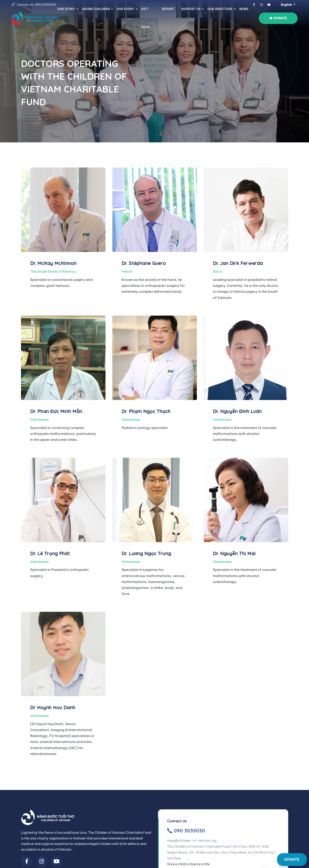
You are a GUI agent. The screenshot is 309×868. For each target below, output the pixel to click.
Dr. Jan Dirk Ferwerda (238, 263)
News (244, 9)
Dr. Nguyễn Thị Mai (234, 553)
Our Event (125, 9)
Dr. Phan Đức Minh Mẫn (56, 411)
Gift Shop (145, 18)
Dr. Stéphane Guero (144, 263)
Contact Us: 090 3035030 (37, 5)
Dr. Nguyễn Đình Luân (237, 411)
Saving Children (96, 9)
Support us (191, 9)
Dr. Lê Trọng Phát (50, 553)
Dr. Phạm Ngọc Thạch (146, 411)
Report (168, 9)
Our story (66, 9)
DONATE (292, 859)
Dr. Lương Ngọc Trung (146, 553)
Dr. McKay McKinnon (53, 263)
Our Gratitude (220, 9)
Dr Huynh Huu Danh (53, 707)
